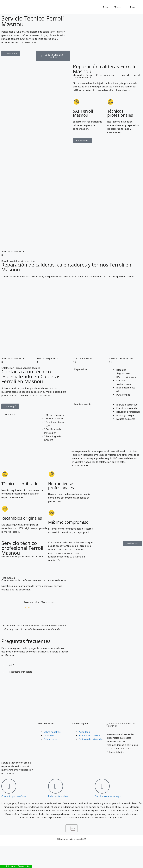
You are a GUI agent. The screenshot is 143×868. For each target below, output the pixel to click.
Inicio (106, 7)
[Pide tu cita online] (56, 786)
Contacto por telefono (14, 796)
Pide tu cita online (58, 796)
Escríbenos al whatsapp (108, 796)
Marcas (121, 7)
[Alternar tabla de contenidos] (72, 828)
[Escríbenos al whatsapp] (102, 786)
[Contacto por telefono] (9, 786)
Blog (132, 7)
